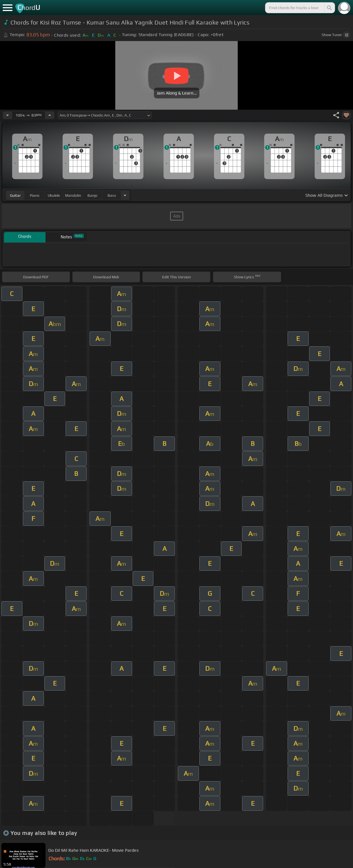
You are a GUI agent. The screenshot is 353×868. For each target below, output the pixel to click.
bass (112, 195)
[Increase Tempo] (50, 115)
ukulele (54, 195)
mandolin (73, 195)
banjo (92, 195)
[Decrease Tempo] (7, 115)
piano (35, 195)
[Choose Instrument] (125, 195)
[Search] (329, 8)
